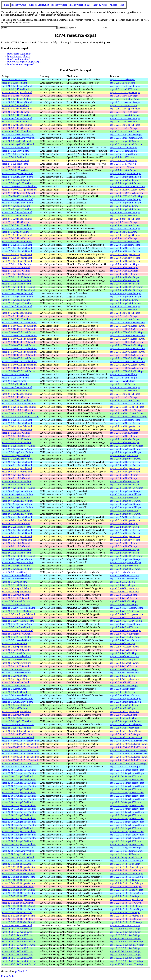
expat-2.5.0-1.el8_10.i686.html (16, 728)
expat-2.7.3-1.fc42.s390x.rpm (124, 238)
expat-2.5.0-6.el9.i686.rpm (123, 582)
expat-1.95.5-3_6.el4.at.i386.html (17, 929)
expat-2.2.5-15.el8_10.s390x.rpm (126, 903)
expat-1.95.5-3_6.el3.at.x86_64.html (19, 961)
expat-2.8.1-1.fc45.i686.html (15, 89)
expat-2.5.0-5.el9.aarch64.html (16, 640)
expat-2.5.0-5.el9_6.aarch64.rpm (126, 624)
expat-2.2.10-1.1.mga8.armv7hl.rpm (127, 838)
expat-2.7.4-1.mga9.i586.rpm (124, 206)
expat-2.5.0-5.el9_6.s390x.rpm (125, 634)
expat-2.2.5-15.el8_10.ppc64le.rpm (127, 899)
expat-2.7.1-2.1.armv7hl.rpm (124, 378)
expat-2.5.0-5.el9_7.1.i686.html (17, 611)
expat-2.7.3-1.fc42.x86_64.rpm (125, 242)
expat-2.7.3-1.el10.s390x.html (16, 267)
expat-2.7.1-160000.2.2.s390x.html (18, 368)
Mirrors (113, 5)
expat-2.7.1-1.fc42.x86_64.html (17, 400)
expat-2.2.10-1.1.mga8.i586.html (17, 841)
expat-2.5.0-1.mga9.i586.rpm (124, 705)
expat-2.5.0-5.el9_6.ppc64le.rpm (126, 630)
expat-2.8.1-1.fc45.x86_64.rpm (125, 99)
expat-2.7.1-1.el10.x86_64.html (17, 439)
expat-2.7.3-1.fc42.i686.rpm (123, 232)
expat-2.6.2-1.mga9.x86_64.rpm (125, 569)
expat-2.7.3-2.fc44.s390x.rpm (124, 222)
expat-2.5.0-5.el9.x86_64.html (16, 653)
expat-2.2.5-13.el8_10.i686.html (17, 912)
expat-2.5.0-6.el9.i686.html (15, 582)
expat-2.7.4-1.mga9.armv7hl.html (18, 203)
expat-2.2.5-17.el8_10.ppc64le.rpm (127, 867)
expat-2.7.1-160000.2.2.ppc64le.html (19, 365)
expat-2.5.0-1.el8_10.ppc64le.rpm (126, 731)
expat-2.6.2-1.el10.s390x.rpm (124, 543)
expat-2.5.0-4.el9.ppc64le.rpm (124, 663)
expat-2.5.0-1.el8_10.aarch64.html (18, 724)
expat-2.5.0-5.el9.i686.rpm (123, 643)
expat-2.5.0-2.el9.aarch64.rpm (124, 673)
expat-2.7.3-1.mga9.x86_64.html (17, 303)
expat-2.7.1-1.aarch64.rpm (123, 381)
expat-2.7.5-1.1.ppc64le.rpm (124, 161)
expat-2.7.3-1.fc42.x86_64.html (17, 242)
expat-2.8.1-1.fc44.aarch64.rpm (125, 102)
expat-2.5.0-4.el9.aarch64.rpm (124, 656)
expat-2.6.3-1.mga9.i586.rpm (124, 511)
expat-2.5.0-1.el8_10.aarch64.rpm (126, 724)
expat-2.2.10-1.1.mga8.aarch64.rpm (127, 835)
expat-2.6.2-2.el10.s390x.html (16, 524)
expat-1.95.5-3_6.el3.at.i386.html (17, 948)
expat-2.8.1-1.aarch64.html (14, 79)
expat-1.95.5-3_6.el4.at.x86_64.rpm (127, 942)
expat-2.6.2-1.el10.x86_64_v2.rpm (127, 556)
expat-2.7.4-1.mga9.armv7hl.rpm (126, 203)
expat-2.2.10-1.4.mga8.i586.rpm (125, 802)
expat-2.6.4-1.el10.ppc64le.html (17, 468)
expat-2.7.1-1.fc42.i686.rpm (123, 391)
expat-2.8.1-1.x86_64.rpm (122, 83)
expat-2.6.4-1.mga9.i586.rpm (124, 498)
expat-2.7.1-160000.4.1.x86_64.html (19, 345)
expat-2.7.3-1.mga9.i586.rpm (124, 300)
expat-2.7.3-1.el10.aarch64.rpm (125, 245)
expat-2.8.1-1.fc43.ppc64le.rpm (125, 125)
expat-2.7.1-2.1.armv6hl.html (15, 374)
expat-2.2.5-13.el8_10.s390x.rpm (126, 919)
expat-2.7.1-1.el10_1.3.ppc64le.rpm (127, 407)
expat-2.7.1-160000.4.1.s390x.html (18, 342)
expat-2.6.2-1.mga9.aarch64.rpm (126, 559)
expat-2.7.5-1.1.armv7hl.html (15, 154)
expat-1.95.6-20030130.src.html (17, 925)
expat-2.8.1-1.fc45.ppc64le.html (17, 92)
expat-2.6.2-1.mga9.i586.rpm (124, 566)
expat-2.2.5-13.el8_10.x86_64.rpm (127, 922)
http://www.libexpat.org (18, 59)
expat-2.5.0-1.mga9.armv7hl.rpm (126, 702)
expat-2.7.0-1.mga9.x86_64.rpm (125, 459)
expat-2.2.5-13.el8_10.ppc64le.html (19, 916)
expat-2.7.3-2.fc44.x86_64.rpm (125, 225)
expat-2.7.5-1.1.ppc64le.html (15, 161)
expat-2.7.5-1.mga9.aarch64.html (17, 173)
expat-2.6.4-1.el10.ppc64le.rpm (125, 468)
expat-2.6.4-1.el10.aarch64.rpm (125, 462)
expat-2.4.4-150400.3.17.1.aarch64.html (21, 741)
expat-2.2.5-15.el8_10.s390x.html (18, 903)
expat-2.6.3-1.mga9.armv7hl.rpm (126, 507)
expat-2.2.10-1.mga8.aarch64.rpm (126, 848)
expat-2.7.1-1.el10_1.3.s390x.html (18, 410)
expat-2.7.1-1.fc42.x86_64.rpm (125, 400)
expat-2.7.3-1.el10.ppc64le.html (17, 255)
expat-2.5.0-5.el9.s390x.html (15, 650)
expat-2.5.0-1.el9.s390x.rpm (123, 715)
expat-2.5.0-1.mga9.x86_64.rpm (125, 721)
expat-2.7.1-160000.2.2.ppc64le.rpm (127, 365)
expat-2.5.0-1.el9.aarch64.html (16, 695)
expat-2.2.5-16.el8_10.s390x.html (18, 887)
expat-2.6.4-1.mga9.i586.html (16, 498)
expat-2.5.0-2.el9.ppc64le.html (16, 679)
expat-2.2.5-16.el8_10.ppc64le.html (19, 883)
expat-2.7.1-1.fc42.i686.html (15, 391)
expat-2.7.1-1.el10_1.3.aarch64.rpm (127, 404)
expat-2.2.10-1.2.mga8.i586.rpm (125, 828)
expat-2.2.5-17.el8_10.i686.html (17, 864)
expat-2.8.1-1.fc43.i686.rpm (123, 122)
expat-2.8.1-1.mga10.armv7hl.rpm (126, 138)
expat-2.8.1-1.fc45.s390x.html (16, 96)
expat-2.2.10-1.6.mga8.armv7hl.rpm (127, 773)
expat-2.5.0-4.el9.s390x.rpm (123, 666)
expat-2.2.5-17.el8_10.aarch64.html (19, 861)
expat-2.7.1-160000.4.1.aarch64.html (19, 336)
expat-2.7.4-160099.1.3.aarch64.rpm (127, 186)
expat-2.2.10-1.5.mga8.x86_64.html (19, 793)
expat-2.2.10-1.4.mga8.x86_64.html (19, 805)
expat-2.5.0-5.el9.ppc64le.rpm (124, 647)
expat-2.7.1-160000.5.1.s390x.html (18, 329)
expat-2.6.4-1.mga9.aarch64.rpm (126, 491)
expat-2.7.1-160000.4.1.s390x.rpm (126, 342)
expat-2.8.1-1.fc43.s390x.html (16, 128)
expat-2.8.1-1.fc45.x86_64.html (17, 99)
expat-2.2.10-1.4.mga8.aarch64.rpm (127, 796)
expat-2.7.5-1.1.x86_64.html (15, 170)
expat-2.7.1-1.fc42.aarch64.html (17, 387)
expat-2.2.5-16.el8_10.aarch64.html (19, 877)
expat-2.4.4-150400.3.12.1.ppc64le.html (21, 757)
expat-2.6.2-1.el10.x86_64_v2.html (18, 556)
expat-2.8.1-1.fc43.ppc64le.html (17, 125)
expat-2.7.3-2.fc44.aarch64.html (17, 212)
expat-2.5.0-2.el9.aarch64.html (16, 673)
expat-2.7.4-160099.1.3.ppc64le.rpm (127, 190)
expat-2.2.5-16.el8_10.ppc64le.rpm (127, 883)
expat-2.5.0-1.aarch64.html (14, 689)
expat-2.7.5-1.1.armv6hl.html (15, 151)
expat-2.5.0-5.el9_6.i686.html (16, 627)
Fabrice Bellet (8, 976)
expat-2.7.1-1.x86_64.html (14, 384)
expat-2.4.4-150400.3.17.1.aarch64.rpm (129, 741)
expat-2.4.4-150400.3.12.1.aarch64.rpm (129, 754)
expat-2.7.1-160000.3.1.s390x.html (18, 355)
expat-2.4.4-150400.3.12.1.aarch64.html (21, 754)
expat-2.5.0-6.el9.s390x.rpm (123, 595)
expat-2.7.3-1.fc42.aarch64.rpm (125, 229)
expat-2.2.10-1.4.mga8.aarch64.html (19, 796)
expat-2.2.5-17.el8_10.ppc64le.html (19, 867)
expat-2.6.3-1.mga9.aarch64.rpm (126, 504)
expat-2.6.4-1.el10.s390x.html (16, 475)
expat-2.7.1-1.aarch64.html (14, 381)
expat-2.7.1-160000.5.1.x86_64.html (19, 332)
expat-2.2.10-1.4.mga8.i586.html (17, 802)
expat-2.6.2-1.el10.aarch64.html (17, 530)
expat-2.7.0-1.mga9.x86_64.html (17, 459)
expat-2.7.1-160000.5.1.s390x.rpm (126, 329)
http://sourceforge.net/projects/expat (24, 62)
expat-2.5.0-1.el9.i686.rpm (123, 708)
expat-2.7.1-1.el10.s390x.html (16, 433)
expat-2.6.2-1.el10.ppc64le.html (17, 536)
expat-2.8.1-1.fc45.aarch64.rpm (125, 86)
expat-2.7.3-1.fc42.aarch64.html (17, 229)
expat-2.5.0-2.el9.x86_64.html (16, 686)
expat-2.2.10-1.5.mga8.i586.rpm (125, 789)
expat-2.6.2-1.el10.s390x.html (16, 543)
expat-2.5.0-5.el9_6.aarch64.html (17, 624)
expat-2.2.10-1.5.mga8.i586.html (17, 789)
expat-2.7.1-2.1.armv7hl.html (15, 378)
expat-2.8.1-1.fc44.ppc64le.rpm (125, 109)
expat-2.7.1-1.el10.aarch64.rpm (125, 420)
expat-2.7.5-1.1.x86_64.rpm (123, 170)
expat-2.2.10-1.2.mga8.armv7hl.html (19, 825)
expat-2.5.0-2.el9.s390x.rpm (123, 682)
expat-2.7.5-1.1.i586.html (14, 157)
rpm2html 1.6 (21, 971)
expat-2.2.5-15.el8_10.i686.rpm (125, 896)
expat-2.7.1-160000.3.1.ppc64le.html (19, 352)
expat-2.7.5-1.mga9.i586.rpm (124, 180)
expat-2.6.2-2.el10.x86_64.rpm (125, 527)
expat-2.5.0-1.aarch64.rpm (123, 689)
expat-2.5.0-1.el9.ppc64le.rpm (124, 712)
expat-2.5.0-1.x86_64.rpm (122, 692)
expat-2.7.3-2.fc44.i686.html (15, 216)
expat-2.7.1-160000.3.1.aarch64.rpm (127, 348)
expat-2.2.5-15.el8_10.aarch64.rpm (127, 893)
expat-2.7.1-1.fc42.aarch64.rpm (125, 387)
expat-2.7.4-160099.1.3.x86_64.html (19, 196)
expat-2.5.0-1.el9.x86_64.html (16, 718)
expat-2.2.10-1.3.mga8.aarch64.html (19, 809)
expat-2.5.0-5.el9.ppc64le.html (16, 647)
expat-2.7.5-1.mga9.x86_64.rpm (125, 183)
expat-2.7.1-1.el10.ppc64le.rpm (125, 426)
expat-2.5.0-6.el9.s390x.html (15, 595)
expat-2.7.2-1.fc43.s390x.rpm (124, 316)
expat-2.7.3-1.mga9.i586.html (16, 300)
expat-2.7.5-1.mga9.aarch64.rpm (126, 173)
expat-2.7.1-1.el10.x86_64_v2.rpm (127, 446)
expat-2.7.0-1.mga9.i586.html (16, 455)
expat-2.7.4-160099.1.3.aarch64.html (19, 186)
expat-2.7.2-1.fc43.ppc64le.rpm (125, 313)
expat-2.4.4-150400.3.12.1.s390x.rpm (128, 760)
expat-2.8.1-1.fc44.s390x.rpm (124, 112)
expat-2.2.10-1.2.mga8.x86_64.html (19, 831)
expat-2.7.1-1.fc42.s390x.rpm (124, 397)
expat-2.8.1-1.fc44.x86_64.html (17, 115)
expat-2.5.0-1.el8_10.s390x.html (17, 734)
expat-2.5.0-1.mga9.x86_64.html (17, 721)
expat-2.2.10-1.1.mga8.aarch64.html (19, 835)
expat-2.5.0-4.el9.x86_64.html (16, 669)
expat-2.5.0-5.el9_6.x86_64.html (17, 637)
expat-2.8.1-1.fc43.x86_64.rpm (125, 131)
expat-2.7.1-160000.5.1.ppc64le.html (19, 326)
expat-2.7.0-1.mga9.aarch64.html (17, 449)
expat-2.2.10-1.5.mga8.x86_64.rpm (127, 793)
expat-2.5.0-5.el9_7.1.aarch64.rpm (126, 608)
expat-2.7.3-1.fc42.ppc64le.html (17, 235)
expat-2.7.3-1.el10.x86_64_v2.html (18, 287)
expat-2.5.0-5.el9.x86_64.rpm (124, 653)
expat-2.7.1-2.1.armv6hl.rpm (124, 374)
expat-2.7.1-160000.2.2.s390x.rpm (126, 368)
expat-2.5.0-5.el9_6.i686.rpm (124, 627)
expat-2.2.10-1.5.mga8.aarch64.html (19, 783)
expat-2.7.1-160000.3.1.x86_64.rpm (127, 358)
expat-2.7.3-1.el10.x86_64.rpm (125, 277)
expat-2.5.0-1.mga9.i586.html (16, 705)
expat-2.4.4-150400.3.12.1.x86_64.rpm (129, 763)
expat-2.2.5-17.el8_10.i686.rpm (125, 864)
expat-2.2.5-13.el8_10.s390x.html (18, 919)
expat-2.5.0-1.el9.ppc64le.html (16, 712)
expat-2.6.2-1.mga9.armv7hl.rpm (126, 562)
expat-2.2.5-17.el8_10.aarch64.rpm (127, 861)
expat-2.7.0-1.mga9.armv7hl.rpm (126, 452)
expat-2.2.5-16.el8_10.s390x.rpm (126, 887)
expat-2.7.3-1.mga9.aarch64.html (17, 293)
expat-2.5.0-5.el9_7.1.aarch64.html (18, 608)
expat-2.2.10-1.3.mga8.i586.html (17, 815)
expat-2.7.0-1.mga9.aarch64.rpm (126, 449)
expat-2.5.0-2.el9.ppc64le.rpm (124, 679)
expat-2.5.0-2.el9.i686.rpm (123, 676)
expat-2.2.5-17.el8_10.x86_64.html (18, 874)
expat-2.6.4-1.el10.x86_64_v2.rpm (127, 488)
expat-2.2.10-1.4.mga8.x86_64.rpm (127, 805)
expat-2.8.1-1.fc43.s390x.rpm (124, 128)
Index (6, 5)
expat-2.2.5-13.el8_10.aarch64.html (19, 909)
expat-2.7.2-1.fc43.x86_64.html (17, 319)
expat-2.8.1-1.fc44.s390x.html (16, 112)
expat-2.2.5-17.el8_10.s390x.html (18, 870)
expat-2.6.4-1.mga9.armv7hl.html (18, 494)
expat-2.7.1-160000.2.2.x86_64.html (19, 371)
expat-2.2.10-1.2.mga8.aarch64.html (19, 822)
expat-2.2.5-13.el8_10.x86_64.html (18, 922)
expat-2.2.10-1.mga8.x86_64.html (18, 857)
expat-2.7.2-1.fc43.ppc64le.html (17, 313)
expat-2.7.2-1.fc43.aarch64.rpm (125, 306)
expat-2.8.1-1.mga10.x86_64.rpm (126, 144)
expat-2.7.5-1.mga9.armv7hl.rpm (126, 177)
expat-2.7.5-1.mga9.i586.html (16, 180)
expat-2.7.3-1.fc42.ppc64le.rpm (125, 235)
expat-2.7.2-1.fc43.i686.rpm (123, 310)
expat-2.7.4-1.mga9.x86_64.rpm (125, 209)
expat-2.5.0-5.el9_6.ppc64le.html (17, 630)
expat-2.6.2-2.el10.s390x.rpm (124, 524)
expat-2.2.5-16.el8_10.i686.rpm (125, 880)
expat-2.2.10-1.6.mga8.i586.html (17, 776)
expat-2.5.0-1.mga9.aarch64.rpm (126, 699)
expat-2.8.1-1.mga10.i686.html (16, 141)
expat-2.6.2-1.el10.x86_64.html (17, 549)
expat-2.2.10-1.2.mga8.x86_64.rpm (127, 831)
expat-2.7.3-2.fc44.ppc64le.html (17, 219)
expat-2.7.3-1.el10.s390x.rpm (124, 267)
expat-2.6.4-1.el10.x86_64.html (17, 481)
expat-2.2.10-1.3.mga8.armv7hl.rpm (127, 812)
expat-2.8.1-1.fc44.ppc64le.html (17, 109)
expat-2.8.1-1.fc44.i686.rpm (123, 105)
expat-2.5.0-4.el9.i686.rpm (123, 660)
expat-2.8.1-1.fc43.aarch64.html (17, 118)
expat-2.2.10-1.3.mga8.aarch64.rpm (127, 809)
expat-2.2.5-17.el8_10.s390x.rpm (126, 870)
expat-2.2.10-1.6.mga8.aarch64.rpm (127, 770)
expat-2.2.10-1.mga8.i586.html (16, 854)
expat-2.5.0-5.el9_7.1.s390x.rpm (126, 618)
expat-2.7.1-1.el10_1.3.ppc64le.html (19, 407)
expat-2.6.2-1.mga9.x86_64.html (17, 569)
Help (122, 5)
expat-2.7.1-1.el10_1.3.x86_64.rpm (127, 413)
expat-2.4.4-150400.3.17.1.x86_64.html (20, 750)
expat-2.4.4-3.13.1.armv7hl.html (17, 767)
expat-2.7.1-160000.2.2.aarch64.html (19, 361)
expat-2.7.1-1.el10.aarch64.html (17, 420)
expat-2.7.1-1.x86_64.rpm (122, 384)
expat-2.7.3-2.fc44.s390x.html (16, 222)
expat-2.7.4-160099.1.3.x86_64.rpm (127, 196)
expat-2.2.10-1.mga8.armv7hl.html (18, 851)
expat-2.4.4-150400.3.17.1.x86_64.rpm (129, 750)
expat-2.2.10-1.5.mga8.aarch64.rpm (127, 783)
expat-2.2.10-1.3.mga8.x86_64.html (19, 818)
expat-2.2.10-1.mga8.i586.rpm (125, 854)
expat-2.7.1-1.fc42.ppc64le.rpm (125, 394)
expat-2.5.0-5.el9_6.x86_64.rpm (125, 637)
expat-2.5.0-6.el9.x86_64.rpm (124, 601)
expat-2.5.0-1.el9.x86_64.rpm (124, 718)
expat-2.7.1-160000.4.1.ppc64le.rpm (127, 339)
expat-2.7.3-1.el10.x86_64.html (17, 277)
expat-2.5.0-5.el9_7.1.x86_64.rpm (126, 621)
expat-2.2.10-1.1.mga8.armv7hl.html (19, 838)
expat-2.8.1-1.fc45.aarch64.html (17, 86)
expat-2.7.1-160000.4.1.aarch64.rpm (127, 336)
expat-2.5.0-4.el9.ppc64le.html (16, 663)
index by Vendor (59, 5)
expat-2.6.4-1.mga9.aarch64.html (17, 491)
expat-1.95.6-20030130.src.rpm (125, 925)
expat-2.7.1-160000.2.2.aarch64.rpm (127, 361)
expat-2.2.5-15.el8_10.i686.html (17, 896)
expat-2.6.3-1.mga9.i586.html (16, 511)
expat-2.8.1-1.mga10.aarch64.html (18, 135)
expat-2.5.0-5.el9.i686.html (15, 643)
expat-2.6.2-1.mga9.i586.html (16, 566)
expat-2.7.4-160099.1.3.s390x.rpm (126, 193)
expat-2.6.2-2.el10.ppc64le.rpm (125, 520)
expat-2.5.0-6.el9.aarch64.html (16, 575)
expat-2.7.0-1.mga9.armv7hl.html (18, 452)
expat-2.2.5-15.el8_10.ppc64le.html (19, 899)
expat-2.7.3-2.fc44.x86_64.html (17, 225)
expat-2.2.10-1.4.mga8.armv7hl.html (19, 799)
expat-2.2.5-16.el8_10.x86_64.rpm (127, 890)
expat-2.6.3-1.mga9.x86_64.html (17, 514)
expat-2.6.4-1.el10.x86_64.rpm (125, 481)
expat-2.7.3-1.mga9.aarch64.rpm (126, 293)
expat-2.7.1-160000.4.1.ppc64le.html (19, 339)
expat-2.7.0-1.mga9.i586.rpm (124, 455)
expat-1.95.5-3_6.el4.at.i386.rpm (126, 929)
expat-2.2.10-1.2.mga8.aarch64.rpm (127, 822)
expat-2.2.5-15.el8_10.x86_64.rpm (127, 906)
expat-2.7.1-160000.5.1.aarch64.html (19, 323)
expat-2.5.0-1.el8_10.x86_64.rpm (126, 737)
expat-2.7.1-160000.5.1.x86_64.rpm (127, 332)
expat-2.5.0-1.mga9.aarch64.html (17, 699)
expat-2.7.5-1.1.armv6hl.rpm (124, 151)
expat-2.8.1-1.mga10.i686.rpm (125, 141)
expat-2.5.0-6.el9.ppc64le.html (16, 588)
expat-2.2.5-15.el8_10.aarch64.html (19, 893)
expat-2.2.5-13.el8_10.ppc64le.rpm (127, 916)
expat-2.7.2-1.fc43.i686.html (15, 310)
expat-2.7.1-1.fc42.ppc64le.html (17, 394)
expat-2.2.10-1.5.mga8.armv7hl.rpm (127, 786)
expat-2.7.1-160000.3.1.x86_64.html (19, 358)
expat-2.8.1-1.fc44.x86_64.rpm (125, 115)
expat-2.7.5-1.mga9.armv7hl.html (18, 177)
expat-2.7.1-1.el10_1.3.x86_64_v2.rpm (129, 417)
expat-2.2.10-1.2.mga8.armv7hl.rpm (127, 825)
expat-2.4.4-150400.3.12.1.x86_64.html (20, 763)
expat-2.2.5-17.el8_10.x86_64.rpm (127, 874)
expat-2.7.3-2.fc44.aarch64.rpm (125, 212)
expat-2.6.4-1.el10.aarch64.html (17, 462)
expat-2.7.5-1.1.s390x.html (14, 167)
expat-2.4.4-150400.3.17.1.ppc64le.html (21, 744)
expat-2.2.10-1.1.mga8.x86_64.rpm (127, 844)
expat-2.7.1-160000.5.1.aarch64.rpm (127, 323)
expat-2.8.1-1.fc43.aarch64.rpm (125, 118)
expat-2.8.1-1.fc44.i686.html (15, 105)
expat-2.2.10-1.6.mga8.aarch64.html (19, 770)
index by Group (19, 5)
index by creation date (80, 5)
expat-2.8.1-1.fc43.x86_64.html (17, 131)
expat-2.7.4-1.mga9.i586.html (16, 206)
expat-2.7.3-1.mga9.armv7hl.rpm (126, 297)
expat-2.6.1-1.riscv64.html (14, 572)
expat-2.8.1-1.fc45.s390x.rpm (124, 96)
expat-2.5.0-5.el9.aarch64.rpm (124, 640)
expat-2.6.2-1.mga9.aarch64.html (17, 559)
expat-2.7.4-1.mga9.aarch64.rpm (126, 199)
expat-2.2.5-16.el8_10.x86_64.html (18, 890)
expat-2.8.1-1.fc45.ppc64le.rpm (125, 92)
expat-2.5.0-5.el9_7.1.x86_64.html (18, 621)
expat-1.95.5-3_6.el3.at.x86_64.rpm (127, 961)
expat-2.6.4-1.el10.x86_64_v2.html (18, 488)
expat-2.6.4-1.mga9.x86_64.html (17, 501)
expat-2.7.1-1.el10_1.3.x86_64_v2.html (20, 417)
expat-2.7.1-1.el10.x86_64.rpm (125, 439)
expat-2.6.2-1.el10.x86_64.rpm (125, 549)
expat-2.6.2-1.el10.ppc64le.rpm (125, 536)
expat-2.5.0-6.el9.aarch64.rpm (124, 575)
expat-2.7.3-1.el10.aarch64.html (17, 245)
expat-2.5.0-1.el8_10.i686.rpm (125, 728)
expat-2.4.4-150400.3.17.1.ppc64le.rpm (129, 744)
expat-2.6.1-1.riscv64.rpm (122, 572)
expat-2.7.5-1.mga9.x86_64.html (17, 183)
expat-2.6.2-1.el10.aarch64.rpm (125, 530)
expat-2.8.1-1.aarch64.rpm (123, 79)
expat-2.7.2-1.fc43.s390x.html (16, 316)
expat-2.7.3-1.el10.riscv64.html (16, 264)
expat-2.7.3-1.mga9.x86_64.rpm (125, 303)
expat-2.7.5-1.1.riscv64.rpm (123, 164)
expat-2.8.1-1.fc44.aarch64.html (17, 102)
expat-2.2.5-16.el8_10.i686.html (17, 880)
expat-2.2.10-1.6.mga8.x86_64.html (19, 780)
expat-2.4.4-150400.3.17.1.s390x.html (20, 747)
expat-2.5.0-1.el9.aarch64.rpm (124, 695)
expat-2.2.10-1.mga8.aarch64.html (18, 848)
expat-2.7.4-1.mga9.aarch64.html (17, 199)
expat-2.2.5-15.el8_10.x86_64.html (18, 906)
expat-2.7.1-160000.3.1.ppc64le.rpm (127, 352)
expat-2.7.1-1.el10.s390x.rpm (124, 433)
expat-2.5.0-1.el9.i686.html (15, 708)
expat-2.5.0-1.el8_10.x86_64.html (18, 737)
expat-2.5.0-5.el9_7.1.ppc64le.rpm (126, 614)
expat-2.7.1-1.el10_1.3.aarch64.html (19, 404)
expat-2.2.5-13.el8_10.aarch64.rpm (127, 909)
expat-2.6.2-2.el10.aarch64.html (17, 517)
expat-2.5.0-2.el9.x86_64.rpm (124, 686)
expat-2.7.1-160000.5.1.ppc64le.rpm (127, 326)
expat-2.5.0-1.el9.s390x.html (15, 715)
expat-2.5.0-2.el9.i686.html (15, 676)
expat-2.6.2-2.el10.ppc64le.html (17, 520)
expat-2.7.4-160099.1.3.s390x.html (18, 193)
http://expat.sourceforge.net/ (20, 64)
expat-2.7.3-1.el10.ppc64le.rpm (125, 255)
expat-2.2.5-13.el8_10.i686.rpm (125, 912)
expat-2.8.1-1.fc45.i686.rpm (123, 89)
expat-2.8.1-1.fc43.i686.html (15, 122)
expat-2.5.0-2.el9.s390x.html (15, 682)
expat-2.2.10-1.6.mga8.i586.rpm (125, 776)
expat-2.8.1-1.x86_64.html (14, 83)
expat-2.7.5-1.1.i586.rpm (122, 157)
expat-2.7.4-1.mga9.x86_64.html (17, 209)
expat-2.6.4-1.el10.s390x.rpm (124, 475)
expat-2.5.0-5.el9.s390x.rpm (123, 650)
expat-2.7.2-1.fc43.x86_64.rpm (125, 319)
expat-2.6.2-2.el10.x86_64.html (17, 527)
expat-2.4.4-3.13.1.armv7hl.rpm (125, 767)
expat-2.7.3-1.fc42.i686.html (15, 232)
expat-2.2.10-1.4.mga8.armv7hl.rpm (127, 799)
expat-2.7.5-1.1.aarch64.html (15, 148)
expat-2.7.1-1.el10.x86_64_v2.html (18, 446)
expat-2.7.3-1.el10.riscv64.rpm (125, 264)
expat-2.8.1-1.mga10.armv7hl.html (18, 138)
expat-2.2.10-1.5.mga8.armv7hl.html (19, 786)
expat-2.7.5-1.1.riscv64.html (15, 164)
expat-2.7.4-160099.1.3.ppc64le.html (19, 190)
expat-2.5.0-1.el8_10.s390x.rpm (125, 734)
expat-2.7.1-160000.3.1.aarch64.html (19, 348)
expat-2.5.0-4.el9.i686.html (15, 660)
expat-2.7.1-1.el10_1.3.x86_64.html (19, 413)
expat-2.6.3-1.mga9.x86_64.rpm (125, 514)
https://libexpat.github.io (19, 56)
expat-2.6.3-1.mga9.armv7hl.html (18, 507)
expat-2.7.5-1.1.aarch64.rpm (124, 148)
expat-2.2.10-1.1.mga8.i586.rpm (125, 841)
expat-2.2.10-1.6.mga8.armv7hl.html (19, 773)
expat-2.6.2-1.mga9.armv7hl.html (18, 562)
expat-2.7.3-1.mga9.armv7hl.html (18, 297)
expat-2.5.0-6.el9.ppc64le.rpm (124, 588)
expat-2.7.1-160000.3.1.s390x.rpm (126, 355)
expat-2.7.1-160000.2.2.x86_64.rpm (127, 371)
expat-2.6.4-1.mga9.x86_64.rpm (125, 501)
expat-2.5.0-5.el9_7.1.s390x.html (17, 618)
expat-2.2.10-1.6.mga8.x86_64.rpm (127, 780)
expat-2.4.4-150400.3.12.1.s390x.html (20, 760)
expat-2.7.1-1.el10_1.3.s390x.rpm (126, 410)
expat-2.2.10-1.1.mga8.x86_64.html (19, 844)
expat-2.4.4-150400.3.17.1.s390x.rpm (128, 747)
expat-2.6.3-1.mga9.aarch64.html (17, 504)
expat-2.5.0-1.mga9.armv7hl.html (18, 702)
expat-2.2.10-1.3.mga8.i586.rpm (125, 815)
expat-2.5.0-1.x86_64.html (14, 692)
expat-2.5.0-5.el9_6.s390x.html (16, 634)
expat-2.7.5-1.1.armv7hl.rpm (124, 154)
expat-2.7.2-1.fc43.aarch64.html (17, 306)
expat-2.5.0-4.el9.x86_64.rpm (124, 669)
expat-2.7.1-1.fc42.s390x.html (16, 397)
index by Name (100, 5)
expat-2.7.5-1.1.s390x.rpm (123, 167)
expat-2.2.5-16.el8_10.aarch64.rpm (127, 877)
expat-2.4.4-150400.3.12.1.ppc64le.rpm (129, 757)
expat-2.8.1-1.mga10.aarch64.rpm (126, 135)
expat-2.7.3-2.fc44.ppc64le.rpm (125, 219)
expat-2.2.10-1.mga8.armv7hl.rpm (126, 851)
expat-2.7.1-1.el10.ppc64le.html (17, 426)
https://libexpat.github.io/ (19, 54)
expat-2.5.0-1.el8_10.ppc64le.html (18, 731)
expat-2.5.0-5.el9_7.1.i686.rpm (125, 611)
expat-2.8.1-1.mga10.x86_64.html (18, 144)
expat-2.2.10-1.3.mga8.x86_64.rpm (127, 818)
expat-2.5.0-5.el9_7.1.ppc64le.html (18, 614)
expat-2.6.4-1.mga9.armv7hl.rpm (126, 494)
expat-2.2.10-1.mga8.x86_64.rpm (126, 857)
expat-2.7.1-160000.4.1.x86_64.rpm (127, 345)
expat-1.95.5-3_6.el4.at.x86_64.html (19, 942)
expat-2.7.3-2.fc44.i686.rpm (123, 216)
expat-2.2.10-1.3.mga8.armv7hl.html (19, 812)
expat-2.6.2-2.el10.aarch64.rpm (125, 517)
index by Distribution (39, 5)
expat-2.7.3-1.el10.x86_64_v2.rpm (127, 287)
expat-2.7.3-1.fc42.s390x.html (16, 238)
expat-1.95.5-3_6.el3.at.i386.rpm (126, 948)
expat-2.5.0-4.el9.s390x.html (15, 666)
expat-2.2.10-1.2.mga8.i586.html (17, 828)
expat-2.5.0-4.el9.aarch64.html (16, 656)
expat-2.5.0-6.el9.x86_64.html (16, 601)
